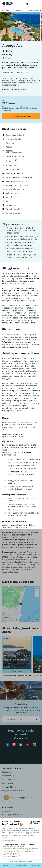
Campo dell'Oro (8, 780)
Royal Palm (6, 783)
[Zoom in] (37, 589)
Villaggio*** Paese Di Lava (12, 791)
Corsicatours (7, 10)
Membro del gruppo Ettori (20, 798)
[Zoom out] (37, 592)
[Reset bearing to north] (37, 595)
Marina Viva (7, 772)
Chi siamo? (6, 811)
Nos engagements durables (13, 815)
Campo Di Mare (8, 787)
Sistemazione (21, 10)
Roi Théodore (7, 776)
